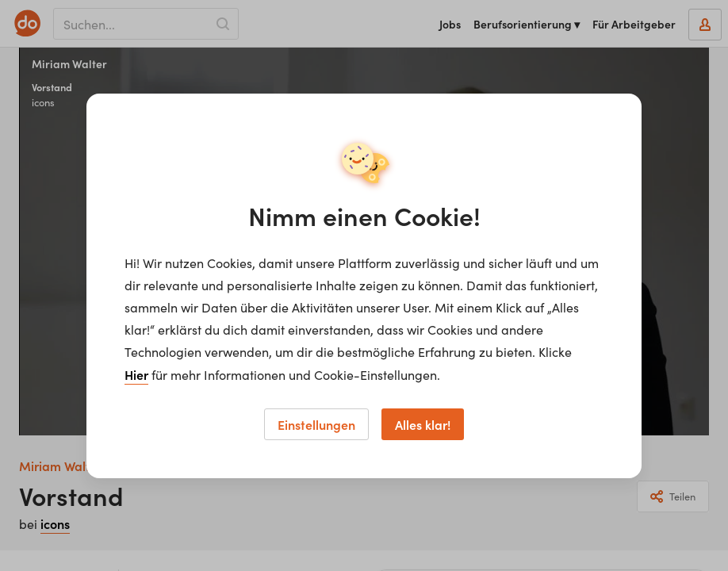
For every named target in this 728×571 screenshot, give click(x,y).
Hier (136, 374)
